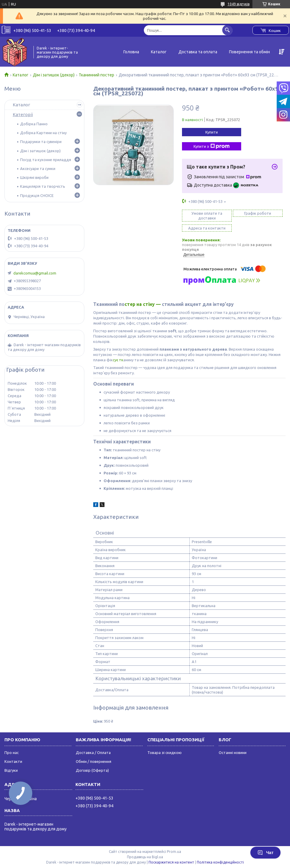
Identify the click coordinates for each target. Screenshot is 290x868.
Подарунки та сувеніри (41, 142)
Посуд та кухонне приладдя (46, 160)
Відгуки (11, 770)
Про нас (12, 753)
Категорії (23, 114)
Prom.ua (174, 852)
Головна (131, 52)
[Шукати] (227, 30)
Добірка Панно (34, 124)
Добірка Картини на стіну (43, 133)
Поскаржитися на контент (171, 862)
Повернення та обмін (249, 52)
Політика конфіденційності (220, 862)
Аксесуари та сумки (38, 169)
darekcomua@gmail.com (35, 273)
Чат (265, 853)
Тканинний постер (96, 75)
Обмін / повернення (94, 761)
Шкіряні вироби (34, 177)
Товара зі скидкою (165, 753)
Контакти (13, 761)
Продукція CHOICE (37, 195)
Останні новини (233, 753)
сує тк (118, 360)
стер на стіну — (143, 304)
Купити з (212, 146)
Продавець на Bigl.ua (145, 857)
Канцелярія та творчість (43, 186)
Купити (212, 132)
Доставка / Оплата (93, 753)
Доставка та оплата (198, 52)
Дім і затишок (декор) (54, 75)
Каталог (159, 52)
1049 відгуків (239, 4)
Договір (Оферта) (92, 770)
